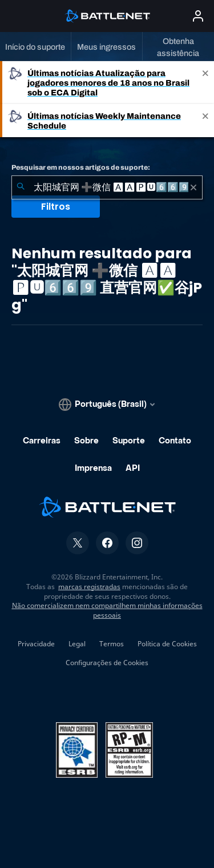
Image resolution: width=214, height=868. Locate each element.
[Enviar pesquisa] (21, 187)
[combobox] (107, 187)
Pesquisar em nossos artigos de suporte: (81, 167)
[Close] (205, 83)
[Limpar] (193, 187)
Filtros (56, 207)
